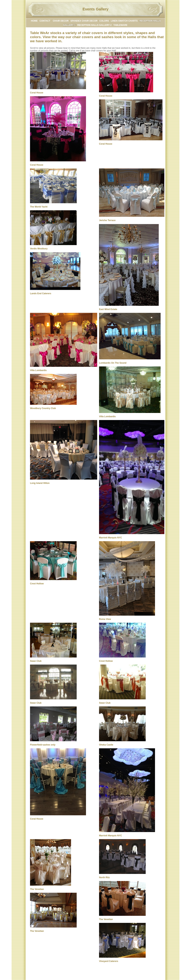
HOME (34, 21)
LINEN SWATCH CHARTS (124, 21)
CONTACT (45, 21)
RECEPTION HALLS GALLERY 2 (94, 25)
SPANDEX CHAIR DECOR (84, 21)
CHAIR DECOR (61, 21)
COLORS (104, 21)
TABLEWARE (120, 25)
